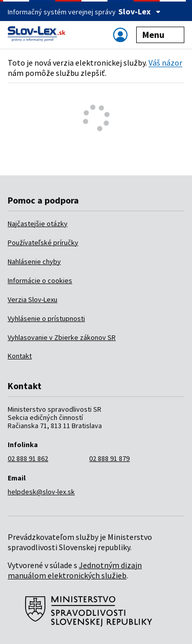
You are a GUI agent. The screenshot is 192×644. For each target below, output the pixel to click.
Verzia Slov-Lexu (33, 299)
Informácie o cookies (40, 280)
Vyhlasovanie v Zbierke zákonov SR (62, 337)
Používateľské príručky (43, 243)
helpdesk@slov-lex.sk (41, 492)
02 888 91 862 (28, 458)
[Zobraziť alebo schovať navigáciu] (120, 35)
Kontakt (20, 356)
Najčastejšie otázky (38, 224)
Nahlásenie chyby (34, 261)
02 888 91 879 (109, 458)
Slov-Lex (140, 11)
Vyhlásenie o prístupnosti (46, 318)
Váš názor (165, 63)
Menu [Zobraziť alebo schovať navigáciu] (161, 35)
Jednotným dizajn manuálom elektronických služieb (75, 570)
